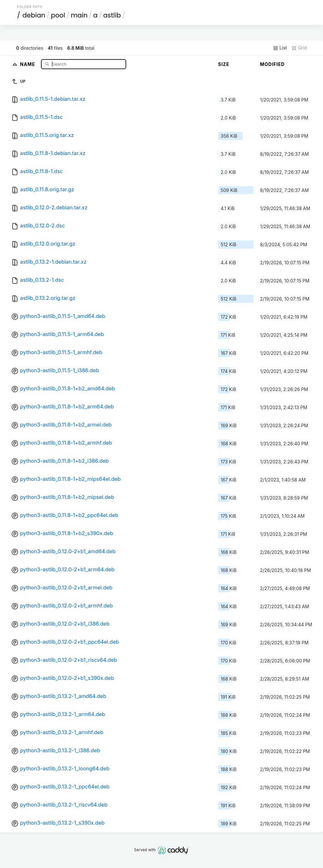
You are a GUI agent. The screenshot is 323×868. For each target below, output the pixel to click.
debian (34, 15)
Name (28, 64)
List (280, 48)
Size (224, 64)
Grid (299, 48)
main (79, 15)
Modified (273, 64)
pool (58, 15)
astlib (112, 15)
